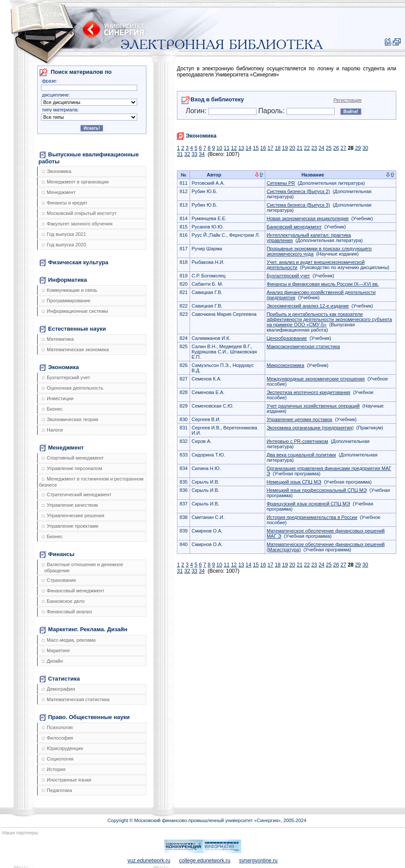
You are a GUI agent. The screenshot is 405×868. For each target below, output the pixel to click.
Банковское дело (63, 601)
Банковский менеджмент (294, 227)
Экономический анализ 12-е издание (308, 306)
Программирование (66, 301)
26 (336, 148)
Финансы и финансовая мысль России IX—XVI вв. (323, 284)
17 (270, 148)
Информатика (63, 280)
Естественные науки (73, 329)
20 (292, 148)
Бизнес (52, 409)
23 (314, 148)
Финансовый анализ (67, 612)
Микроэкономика (285, 365)
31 (180, 154)
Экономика (57, 171)
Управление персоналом (72, 468)
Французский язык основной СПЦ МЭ (308, 504)
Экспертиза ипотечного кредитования (308, 392)
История (54, 769)
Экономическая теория (70, 419)
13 (241, 148)
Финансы (57, 554)
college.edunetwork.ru (205, 861)
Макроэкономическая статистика (303, 346)
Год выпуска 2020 (64, 245)
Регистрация (347, 100)
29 (358, 148)
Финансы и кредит (65, 203)
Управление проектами (70, 526)
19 (285, 148)
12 (234, 148)
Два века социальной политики (301, 455)
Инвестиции (58, 398)
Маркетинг (56, 650)
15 (256, 148)
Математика (58, 339)
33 (194, 154)
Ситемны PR (281, 183)
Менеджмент (59, 192)
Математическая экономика (75, 349)
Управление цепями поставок (299, 419)
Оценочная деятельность (73, 388)
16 (263, 148)
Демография (59, 689)
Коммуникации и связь (69, 290)
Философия (57, 738)
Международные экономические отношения (316, 379)
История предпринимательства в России (312, 517)
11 (227, 148)
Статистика (60, 679)
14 (248, 148)
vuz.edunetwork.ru (149, 861)
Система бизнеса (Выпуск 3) (298, 205)
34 (202, 154)
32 (187, 154)
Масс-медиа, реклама (69, 640)
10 (219, 148)
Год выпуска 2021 (64, 234)
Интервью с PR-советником (297, 441)
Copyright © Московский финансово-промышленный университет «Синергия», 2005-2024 (207, 820)
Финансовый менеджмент (73, 591)
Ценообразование (287, 338)
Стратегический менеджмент (77, 495)
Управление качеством (70, 505)
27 (343, 148)
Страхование (59, 580)
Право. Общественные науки (85, 717)
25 (329, 148)
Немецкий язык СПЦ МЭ (294, 482)
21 (299, 148)
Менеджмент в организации (75, 182)
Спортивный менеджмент (73, 458)
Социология (58, 759)
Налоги (52, 430)
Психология (57, 727)
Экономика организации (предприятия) (310, 428)
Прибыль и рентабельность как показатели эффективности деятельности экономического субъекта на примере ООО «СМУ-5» (329, 319)
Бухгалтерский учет (66, 377)
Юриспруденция (62, 748)
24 (321, 148)
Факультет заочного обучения (77, 224)
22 (307, 148)
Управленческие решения (73, 515)
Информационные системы (75, 311)
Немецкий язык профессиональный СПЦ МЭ (317, 490)
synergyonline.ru (258, 861)
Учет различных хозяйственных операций (313, 406)
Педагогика (57, 790)
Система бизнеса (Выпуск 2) (298, 191)
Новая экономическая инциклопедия (308, 218)
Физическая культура (74, 263)
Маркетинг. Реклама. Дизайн (84, 629)
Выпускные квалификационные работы (89, 158)
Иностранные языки (67, 780)
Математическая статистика (76, 699)
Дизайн (52, 661)
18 (278, 148)
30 (365, 148)
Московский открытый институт (79, 213)
